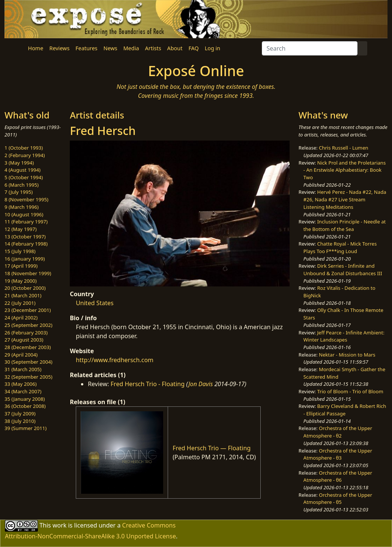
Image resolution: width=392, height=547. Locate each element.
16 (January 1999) (25, 259)
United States (95, 303)
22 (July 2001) (20, 303)
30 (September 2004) (29, 362)
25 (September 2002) (29, 325)
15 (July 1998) (20, 251)
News (110, 48)
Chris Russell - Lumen (344, 148)
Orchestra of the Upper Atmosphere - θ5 (338, 499)
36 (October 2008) (25, 406)
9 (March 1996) (22, 207)
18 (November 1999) (28, 273)
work (59, 525)
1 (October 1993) (24, 148)
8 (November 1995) (26, 199)
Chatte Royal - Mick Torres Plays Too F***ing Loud (340, 247)
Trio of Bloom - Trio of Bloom (350, 391)
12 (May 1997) (21, 229)
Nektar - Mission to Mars (347, 355)
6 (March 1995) (22, 185)
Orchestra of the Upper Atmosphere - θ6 (338, 477)
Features (86, 48)
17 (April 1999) (21, 266)
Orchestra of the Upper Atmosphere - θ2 (338, 432)
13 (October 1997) (25, 237)
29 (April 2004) (21, 355)
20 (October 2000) (25, 288)
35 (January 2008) (25, 399)
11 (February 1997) (26, 222)
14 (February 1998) (26, 244)
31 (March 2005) (23, 369)
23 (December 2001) (28, 310)
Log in (213, 48)
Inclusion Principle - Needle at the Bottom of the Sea (345, 225)
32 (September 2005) (29, 377)
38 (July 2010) (20, 421)
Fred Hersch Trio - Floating (148, 384)
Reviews (59, 48)
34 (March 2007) (23, 391)
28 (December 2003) (28, 347)
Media (131, 48)
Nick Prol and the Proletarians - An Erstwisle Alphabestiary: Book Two (345, 170)
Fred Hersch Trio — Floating (212, 448)
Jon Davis (201, 384)
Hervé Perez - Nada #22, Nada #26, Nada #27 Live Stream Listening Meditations (345, 199)
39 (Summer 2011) (26, 428)
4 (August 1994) (23, 170)
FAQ (193, 48)
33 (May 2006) (21, 384)
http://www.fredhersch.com (115, 360)
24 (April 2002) (21, 318)
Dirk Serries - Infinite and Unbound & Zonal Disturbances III (343, 270)
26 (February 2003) (26, 333)
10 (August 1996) (24, 214)
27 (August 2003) (24, 340)
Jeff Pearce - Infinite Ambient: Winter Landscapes (344, 336)
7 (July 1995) (19, 192)
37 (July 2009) (20, 414)
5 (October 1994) (24, 177)
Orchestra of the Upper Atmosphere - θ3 (338, 454)
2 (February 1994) (25, 155)
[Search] (310, 48)
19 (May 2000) (21, 281)
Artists (153, 48)
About (175, 48)
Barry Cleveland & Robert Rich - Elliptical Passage (345, 410)
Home (36, 48)
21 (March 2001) (23, 295)
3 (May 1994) (19, 163)
